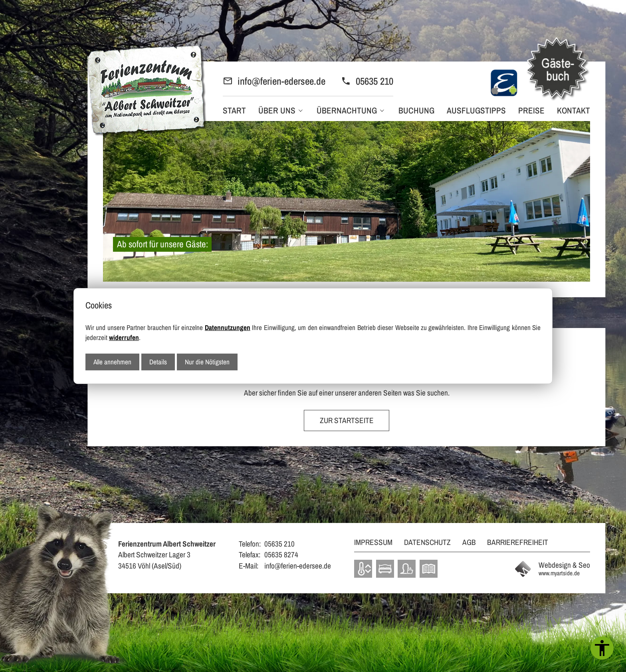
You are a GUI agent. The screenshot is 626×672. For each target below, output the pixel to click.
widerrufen (124, 337)
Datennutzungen (228, 327)
